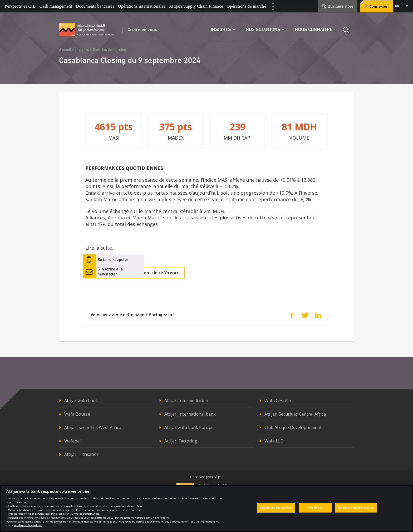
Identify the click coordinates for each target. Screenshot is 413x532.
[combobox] (401, 6)
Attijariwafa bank (81, 401)
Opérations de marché (246, 6)
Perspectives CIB (20, 6)
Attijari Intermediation (186, 401)
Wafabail (73, 441)
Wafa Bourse (77, 414)
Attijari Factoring (181, 441)
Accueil (65, 50)
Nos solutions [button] (263, 30)
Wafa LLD (274, 441)
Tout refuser (315, 511)
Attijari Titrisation (82, 454)
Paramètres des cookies (276, 511)
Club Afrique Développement (293, 427)
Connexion (376, 6)
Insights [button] (221, 30)
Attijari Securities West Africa (93, 427)
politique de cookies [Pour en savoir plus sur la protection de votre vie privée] (28, 528)
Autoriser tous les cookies (356, 511)
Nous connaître (314, 30)
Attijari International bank (190, 414)
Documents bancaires (95, 6)
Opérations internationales (142, 6)
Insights (82, 50)
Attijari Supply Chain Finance (196, 6)
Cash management (56, 6)
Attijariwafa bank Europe (189, 427)
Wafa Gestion (278, 401)
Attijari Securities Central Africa (295, 414)
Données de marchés (110, 50)
